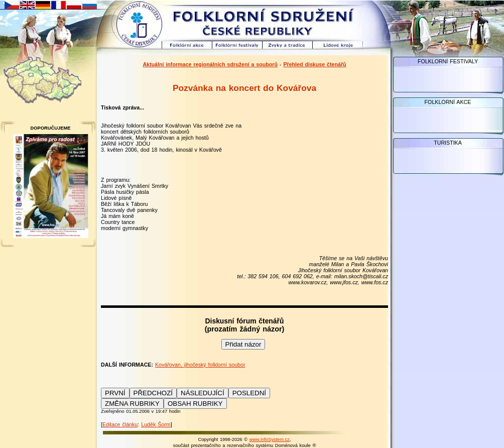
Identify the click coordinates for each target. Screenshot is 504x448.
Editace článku (120, 424)
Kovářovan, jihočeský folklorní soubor (200, 365)
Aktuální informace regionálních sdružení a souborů (210, 64)
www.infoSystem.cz (270, 439)
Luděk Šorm (156, 424)
